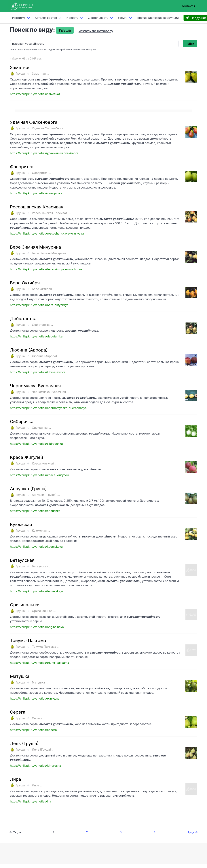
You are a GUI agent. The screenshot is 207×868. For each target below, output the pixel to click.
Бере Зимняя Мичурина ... (51, 253)
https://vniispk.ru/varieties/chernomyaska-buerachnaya (48, 408)
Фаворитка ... (41, 173)
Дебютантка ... (42, 325)
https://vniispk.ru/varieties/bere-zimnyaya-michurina (46, 269)
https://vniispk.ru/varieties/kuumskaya (36, 547)
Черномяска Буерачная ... (51, 392)
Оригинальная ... (44, 611)
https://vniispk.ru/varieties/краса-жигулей (39, 475)
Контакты (188, 6)
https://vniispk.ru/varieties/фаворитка (36, 193)
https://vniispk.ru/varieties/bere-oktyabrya (39, 305)
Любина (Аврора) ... (46, 356)
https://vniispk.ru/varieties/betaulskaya (37, 591)
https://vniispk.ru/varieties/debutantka (36, 336)
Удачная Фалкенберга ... (49, 128)
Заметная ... (41, 74)
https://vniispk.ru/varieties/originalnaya (37, 627)
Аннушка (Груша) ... (46, 495)
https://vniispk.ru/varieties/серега (33, 730)
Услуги (123, 18)
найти (190, 44)
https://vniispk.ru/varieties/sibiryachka (36, 444)
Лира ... (37, 785)
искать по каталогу (96, 31)
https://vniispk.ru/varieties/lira (31, 801)
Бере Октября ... (44, 289)
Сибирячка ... (41, 428)
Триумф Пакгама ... (46, 647)
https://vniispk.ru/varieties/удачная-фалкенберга (44, 153)
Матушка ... (40, 682)
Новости (72, 18)
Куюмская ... (41, 531)
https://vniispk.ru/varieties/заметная (35, 94)
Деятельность (98, 18)
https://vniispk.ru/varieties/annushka (35, 511)
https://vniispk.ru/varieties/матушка (35, 698)
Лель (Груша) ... (43, 750)
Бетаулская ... (42, 566)
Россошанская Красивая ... (51, 213)
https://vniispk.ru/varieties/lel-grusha (36, 766)
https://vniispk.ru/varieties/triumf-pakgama (40, 663)
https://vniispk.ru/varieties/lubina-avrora (38, 372)
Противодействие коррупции (158, 18)
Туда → (193, 832)
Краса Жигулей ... (45, 463)
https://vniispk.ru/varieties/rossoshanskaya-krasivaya (47, 233)
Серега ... (39, 718)
